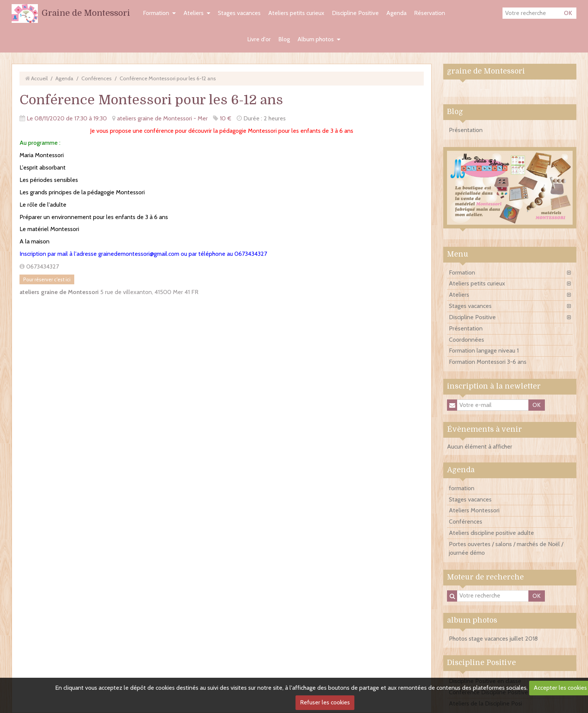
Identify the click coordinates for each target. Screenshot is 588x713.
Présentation (466, 130)
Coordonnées (466, 340)
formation (462, 488)
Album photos (316, 39)
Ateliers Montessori (474, 510)
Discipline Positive (355, 13)
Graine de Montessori (86, 13)
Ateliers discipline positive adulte (491, 533)
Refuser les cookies (325, 702)
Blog (284, 39)
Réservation (430, 13)
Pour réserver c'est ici (47, 279)
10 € (226, 118)
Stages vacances (239, 13)
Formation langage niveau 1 (484, 350)
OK (568, 13)
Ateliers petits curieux (296, 13)
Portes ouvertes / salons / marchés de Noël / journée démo (506, 548)
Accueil (39, 78)
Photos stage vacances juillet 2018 (493, 639)
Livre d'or (259, 39)
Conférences (97, 78)
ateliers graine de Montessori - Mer (162, 118)
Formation (156, 13)
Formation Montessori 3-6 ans (488, 362)
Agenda (396, 13)
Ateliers (193, 13)
